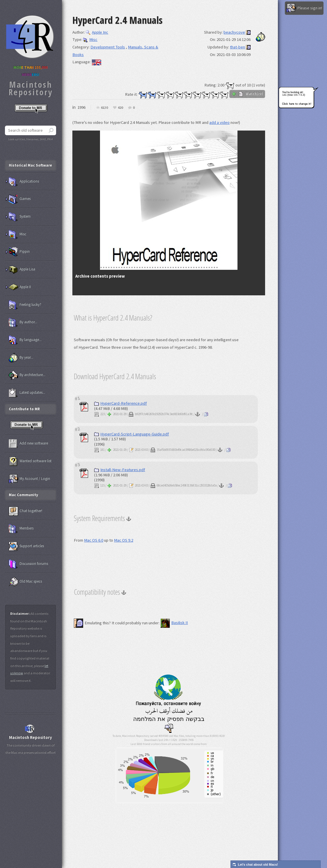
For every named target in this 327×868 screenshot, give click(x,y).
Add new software (28, 444)
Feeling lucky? (25, 305)
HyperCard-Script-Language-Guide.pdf (132, 434)
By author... (23, 322)
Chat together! (25, 511)
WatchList (247, 94)
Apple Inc (97, 32)
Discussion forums (28, 564)
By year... (21, 358)
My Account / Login (29, 479)
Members (21, 529)
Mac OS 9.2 (124, 540)
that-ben (237, 47)
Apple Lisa (22, 270)
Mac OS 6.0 (94, 540)
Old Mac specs (25, 582)
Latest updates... (27, 393)
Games (20, 199)
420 (120, 108)
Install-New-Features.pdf (120, 470)
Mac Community (23, 495)
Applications (24, 182)
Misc (90, 39)
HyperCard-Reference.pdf (120, 403)
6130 (104, 108)
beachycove (234, 32)
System (20, 217)
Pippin (19, 252)
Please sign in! (304, 8)
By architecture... (27, 375)
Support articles (26, 546)
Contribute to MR (24, 409)
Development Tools (108, 47)
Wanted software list (30, 461)
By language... (25, 340)
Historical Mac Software (30, 165)
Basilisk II (174, 623)
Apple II (20, 287)
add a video (219, 122)
